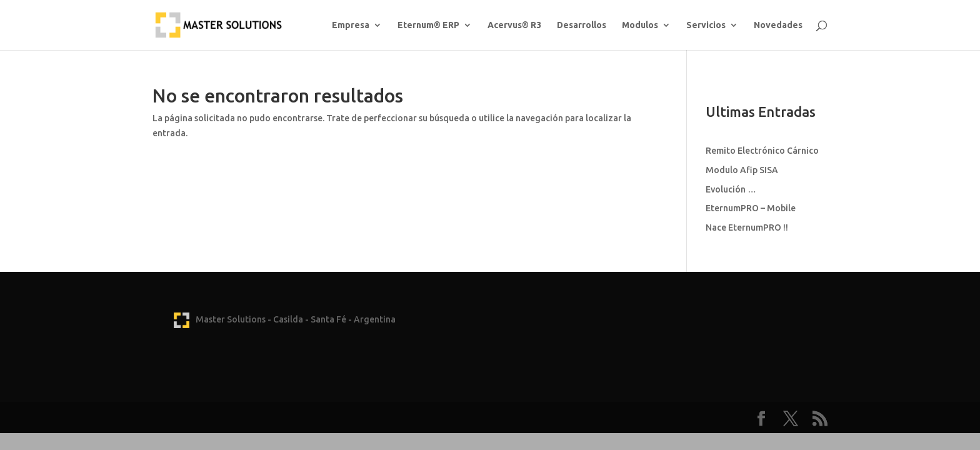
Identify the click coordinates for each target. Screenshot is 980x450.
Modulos (640, 25)
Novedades (778, 25)
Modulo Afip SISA (742, 170)
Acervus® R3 (514, 25)
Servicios (706, 25)
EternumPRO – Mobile (751, 208)
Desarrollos (582, 25)
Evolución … (731, 189)
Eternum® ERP (428, 25)
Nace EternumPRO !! (747, 227)
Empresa (351, 25)
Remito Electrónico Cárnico (762, 151)
